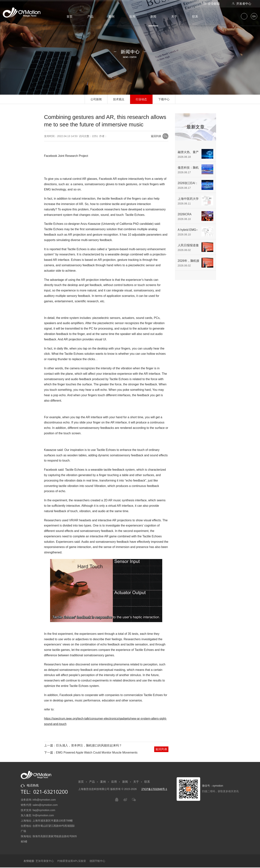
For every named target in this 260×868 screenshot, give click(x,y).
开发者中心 (241, 4)
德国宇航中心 (97, 861)
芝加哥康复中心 (45, 861)
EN (254, 16)
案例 (111, 17)
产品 (90, 17)
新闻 (153, 17)
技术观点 (118, 99)
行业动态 (142, 99)
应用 (132, 17)
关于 (174, 17)
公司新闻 (95, 99)
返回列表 (156, 136)
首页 (70, 17)
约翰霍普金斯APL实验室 (72, 861)
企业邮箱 (211, 4)
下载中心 (165, 99)
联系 (195, 17)
